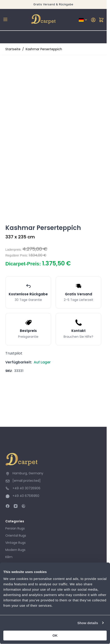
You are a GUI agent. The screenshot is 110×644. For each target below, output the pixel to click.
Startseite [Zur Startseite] (13, 49)
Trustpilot (14, 353)
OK (55, 635)
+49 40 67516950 (26, 496)
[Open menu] (5, 19)
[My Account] (93, 20)
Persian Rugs (15, 528)
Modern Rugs (15, 550)
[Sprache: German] (83, 20)
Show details (88, 623)
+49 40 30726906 (26, 488)
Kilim (9, 557)
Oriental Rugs (16, 536)
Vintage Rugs (16, 543)
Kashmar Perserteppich (44, 49)
